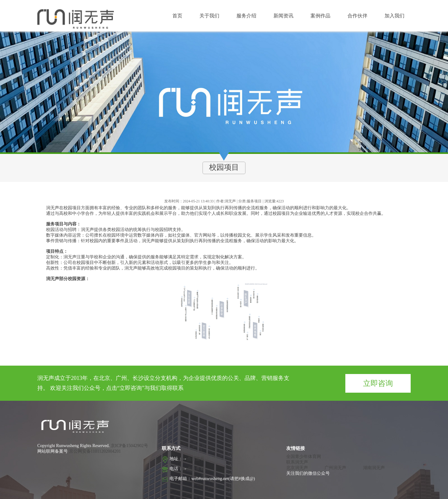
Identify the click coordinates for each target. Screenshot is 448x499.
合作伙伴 (357, 16)
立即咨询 (378, 383)
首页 (177, 16)
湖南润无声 (374, 468)
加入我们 (394, 16)
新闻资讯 (283, 16)
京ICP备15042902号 (129, 446)
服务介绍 (246, 16)
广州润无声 (335, 468)
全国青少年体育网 (304, 457)
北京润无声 (297, 468)
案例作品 (320, 16)
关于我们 (209, 16)
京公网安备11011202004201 (95, 451)
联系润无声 (297, 462)
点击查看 (196, 459)
